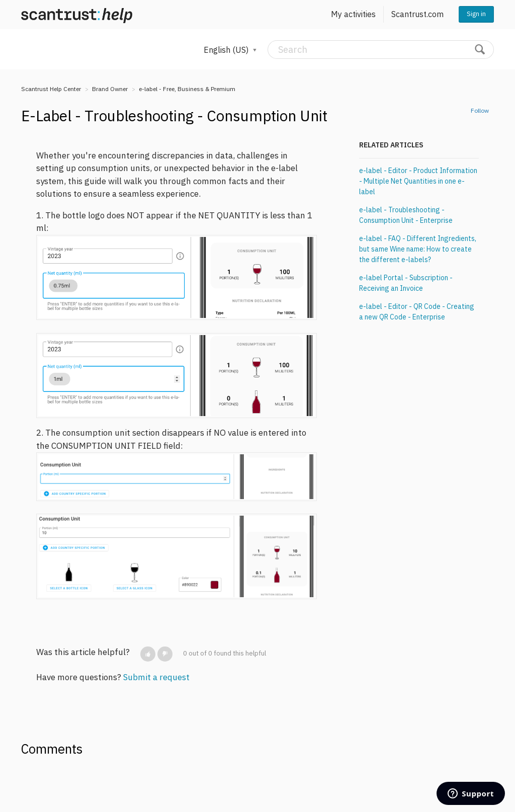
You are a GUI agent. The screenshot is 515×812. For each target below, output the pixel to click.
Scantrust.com (417, 14)
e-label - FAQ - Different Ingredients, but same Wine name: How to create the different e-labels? (418, 249)
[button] (148, 654)
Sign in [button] (476, 14)
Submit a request (156, 677)
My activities (353, 14)
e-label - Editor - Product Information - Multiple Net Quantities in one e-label (418, 181)
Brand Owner (110, 89)
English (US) (227, 50)
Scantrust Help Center (51, 89)
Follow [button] (480, 110)
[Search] (381, 50)
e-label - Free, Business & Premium (187, 89)
